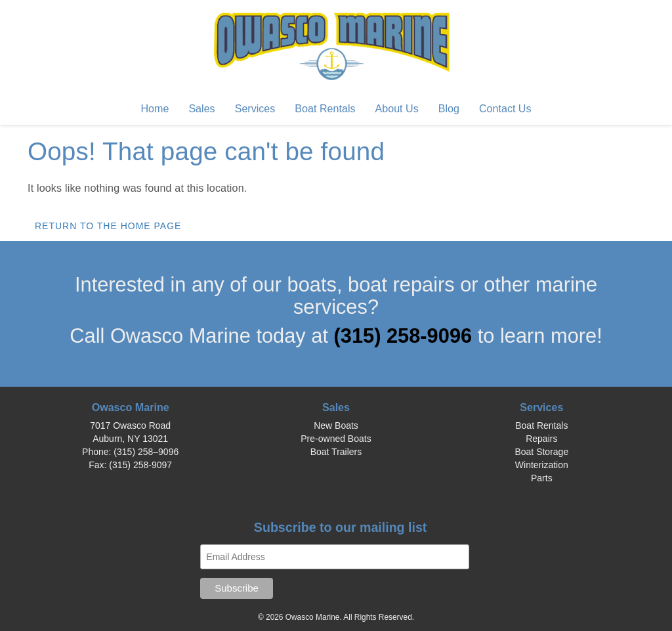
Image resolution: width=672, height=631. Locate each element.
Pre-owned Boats (336, 439)
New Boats (336, 425)
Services (255, 108)
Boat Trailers (336, 452)
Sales (201, 108)
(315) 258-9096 (406, 336)
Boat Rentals (325, 108)
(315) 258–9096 (146, 452)
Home (155, 108)
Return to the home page (108, 226)
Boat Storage (541, 452)
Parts (542, 478)
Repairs (541, 439)
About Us (397, 108)
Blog (449, 108)
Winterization (542, 465)
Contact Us (505, 108)
